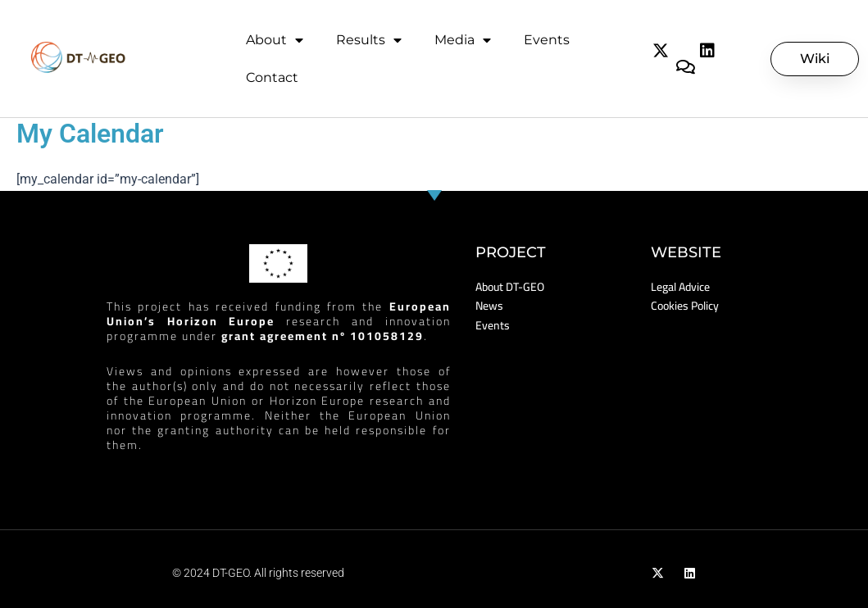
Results (369, 40)
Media (463, 40)
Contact (272, 77)
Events (547, 40)
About (275, 40)
